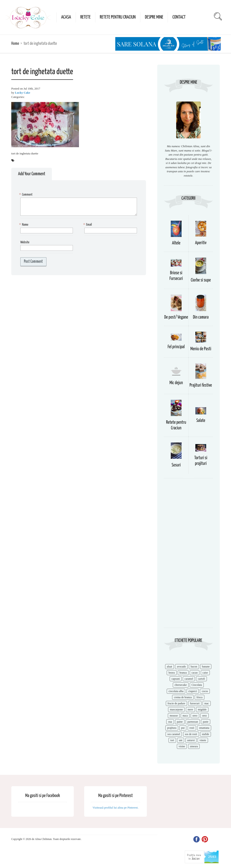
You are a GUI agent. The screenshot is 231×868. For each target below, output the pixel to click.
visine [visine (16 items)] (182, 746)
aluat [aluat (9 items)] (170, 667)
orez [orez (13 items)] (204, 716)
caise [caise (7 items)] (205, 673)
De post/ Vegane (176, 317)
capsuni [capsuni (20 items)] (176, 679)
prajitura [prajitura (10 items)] (172, 728)
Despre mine (154, 17)
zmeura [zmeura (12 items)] (194, 746)
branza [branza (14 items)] (183, 673)
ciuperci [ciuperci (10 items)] (193, 691)
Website (25, 242)
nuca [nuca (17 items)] (185, 716)
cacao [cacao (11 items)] (195, 673)
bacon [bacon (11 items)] (194, 667)
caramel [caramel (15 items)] (189, 679)
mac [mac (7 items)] (207, 703)
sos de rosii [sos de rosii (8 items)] (191, 734)
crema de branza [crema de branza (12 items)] (183, 697)
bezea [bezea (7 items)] (172, 673)
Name (24, 225)
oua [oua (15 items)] (170, 722)
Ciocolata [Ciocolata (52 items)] (197, 685)
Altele (176, 243)
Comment (26, 195)
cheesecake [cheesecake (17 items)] (181, 685)
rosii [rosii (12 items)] (192, 728)
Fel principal (176, 347)
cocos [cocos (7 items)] (205, 691)
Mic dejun (176, 383)
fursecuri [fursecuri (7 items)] (195, 703)
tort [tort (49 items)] (172, 740)
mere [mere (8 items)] (190, 710)
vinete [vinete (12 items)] (203, 740)
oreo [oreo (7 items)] (195, 716)
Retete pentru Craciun (118, 17)
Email (88, 225)
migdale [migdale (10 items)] (202, 710)
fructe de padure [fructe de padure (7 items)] (176, 703)
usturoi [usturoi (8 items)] (191, 740)
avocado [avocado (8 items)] (181, 667)
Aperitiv (201, 243)
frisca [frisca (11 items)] (200, 697)
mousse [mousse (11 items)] (174, 716)
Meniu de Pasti (201, 349)
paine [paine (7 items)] (180, 722)
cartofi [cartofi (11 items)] (201, 679)
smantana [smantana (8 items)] (204, 728)
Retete (85, 17)
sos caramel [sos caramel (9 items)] (174, 734)
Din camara (201, 317)
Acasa (66, 17)
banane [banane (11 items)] (206, 667)
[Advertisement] (188, 555)
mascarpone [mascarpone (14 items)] (176, 710)
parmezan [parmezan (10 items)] (193, 722)
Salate (201, 421)
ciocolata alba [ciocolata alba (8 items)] (176, 691)
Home (15, 44)
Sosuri (176, 465)
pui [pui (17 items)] (183, 728)
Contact (179, 17)
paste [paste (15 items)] (206, 722)
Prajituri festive (201, 385)
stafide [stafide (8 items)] (206, 734)
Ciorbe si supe (201, 280)
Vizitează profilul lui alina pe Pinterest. (115, 808)
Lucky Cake (23, 93)
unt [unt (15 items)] (181, 740)
